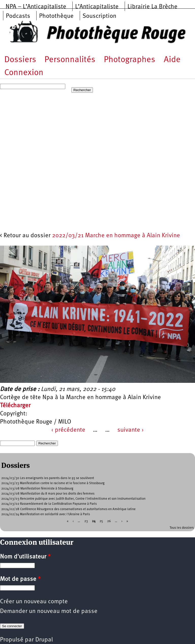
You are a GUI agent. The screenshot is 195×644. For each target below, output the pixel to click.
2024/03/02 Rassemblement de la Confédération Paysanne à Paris (49, 504)
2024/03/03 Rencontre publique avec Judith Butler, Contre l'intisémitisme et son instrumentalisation (73, 499)
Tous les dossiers (182, 528)
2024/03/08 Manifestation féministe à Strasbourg (37, 489)
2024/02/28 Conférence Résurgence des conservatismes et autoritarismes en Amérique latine (68, 509)
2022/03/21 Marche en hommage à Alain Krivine (116, 236)
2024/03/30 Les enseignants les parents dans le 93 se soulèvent (48, 478)
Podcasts (18, 16)
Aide (172, 60)
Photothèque (56, 16)
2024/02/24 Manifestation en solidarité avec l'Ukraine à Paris (46, 514)
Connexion (24, 73)
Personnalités (70, 60)
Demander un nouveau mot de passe (49, 611)
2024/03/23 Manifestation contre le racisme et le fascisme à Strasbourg (53, 483)
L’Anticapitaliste (97, 7)
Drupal (44, 640)
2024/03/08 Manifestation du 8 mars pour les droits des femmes (48, 494)
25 (101, 521)
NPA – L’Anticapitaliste (36, 7)
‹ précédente (68, 430)
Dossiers (20, 60)
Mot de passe (20, 579)
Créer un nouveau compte (34, 602)
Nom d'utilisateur (25, 557)
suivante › (131, 430)
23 (86, 521)
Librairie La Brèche (152, 7)
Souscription (99, 16)
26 (109, 521)
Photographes (129, 60)
